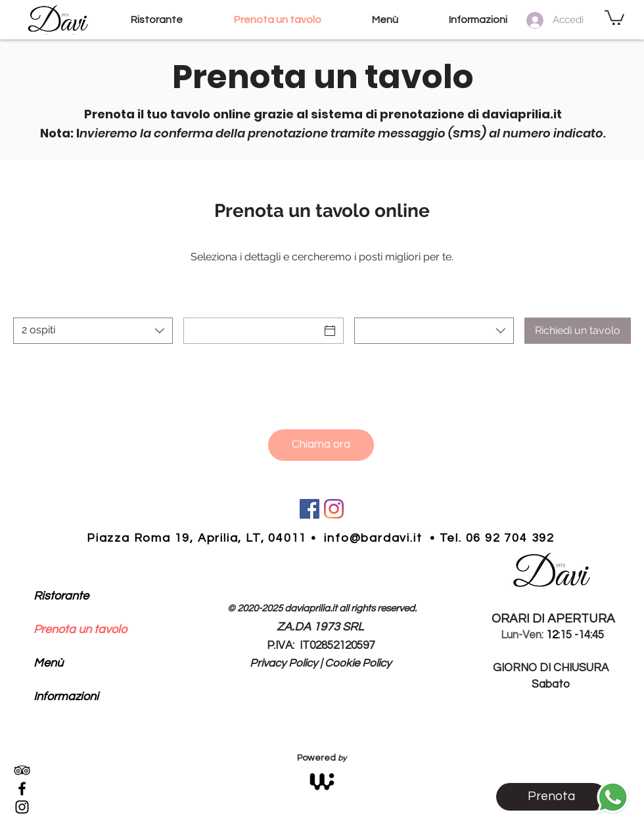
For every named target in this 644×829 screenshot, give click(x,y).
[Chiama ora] (321, 445)
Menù (48, 663)
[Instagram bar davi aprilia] (334, 509)
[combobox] (93, 331)
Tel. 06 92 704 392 (497, 538)
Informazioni (66, 697)
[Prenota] (551, 797)
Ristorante (61, 596)
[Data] (251, 331)
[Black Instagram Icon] (22, 807)
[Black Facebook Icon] (22, 789)
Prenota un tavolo (80, 629)
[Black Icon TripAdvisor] (22, 770)
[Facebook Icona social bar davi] (310, 509)
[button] (614, 17)
